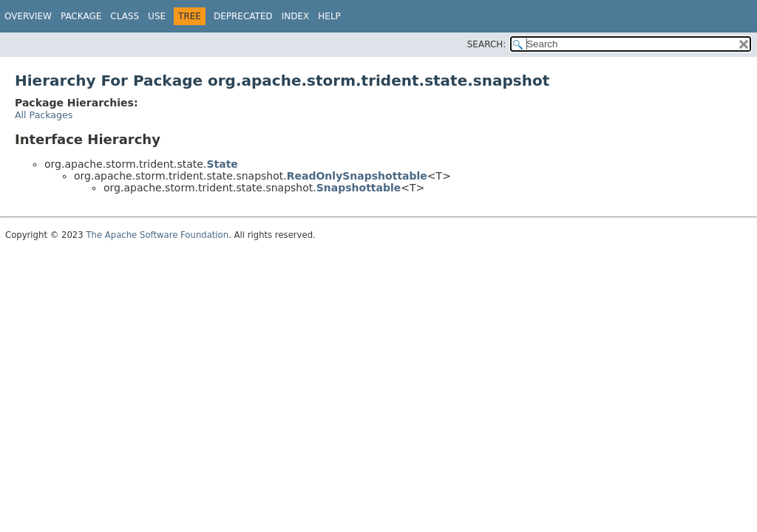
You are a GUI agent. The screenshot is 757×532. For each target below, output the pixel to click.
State (222, 164)
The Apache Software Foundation (157, 235)
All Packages (44, 115)
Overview (28, 16)
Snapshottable (359, 188)
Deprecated (243, 16)
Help (329, 16)
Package (81, 16)
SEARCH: (487, 44)
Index (296, 16)
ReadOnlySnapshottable (357, 176)
